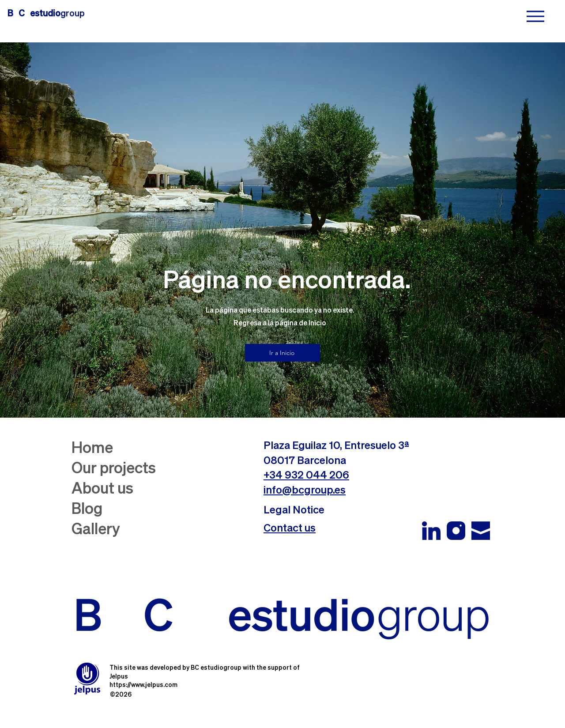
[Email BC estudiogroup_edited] (481, 531)
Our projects (114, 469)
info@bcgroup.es (305, 490)
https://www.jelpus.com (143, 685)
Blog (87, 510)
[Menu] (535, 16)
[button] (290, 528)
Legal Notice (294, 510)
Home (92, 449)
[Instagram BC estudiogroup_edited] (456, 531)
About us (102, 489)
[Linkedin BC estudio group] (431, 531)
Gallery (96, 530)
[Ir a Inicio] (282, 353)
